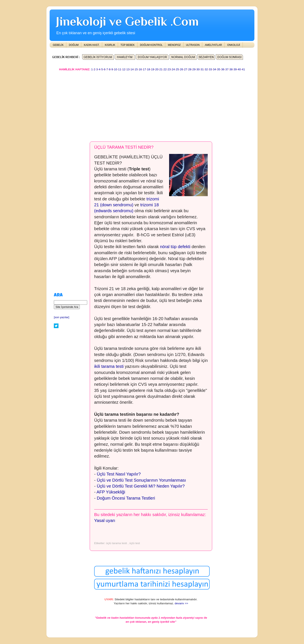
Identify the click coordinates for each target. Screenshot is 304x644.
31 (202, 69)
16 (140, 69)
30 (198, 69)
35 (219, 69)
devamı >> (181, 603)
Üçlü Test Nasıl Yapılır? (119, 474)
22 (165, 69)
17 (145, 69)
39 (235, 69)
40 (239, 69)
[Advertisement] (152, 104)
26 (181, 69)
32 (206, 69)
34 (215, 69)
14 (132, 69)
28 (190, 69)
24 (173, 69)
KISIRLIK (110, 45)
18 (149, 69)
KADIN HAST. (92, 45)
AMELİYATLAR (213, 45)
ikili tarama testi (109, 366)
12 (124, 69)
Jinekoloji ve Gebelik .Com (127, 21)
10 (116, 69)
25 (177, 69)
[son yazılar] (62, 317)
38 (231, 69)
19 (153, 69)
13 (128, 69)
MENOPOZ (174, 45)
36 (223, 69)
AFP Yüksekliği (111, 492)
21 (161, 69)
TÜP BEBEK (128, 45)
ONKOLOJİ (234, 45)
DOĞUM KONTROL (151, 45)
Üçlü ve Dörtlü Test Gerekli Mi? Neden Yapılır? (141, 486)
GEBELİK (58, 45)
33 (210, 69)
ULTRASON (193, 45)
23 (169, 69)
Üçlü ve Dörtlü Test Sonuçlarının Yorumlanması (141, 480)
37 (227, 69)
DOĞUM (74, 45)
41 (243, 69)
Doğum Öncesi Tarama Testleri (126, 498)
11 (120, 69)
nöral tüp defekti (175, 247)
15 (136, 69)
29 (194, 69)
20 (157, 69)
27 (186, 69)
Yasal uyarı (105, 520)
